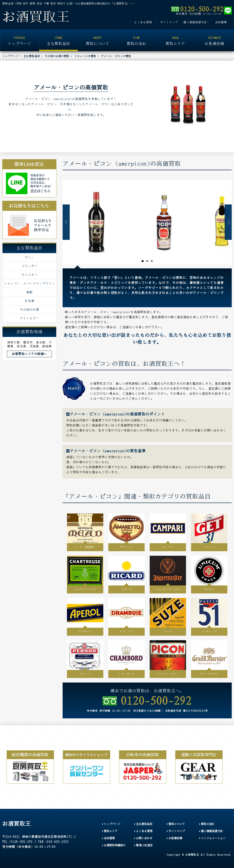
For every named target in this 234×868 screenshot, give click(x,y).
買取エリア (176, 38)
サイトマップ (169, 22)
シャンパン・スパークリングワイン (29, 283)
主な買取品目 (59, 38)
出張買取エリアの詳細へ (29, 354)
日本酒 (29, 301)
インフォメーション (212, 838)
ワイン (29, 257)
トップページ (20, 38)
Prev (66, 222)
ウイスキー (29, 275)
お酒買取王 (36, 17)
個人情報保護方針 (195, 22)
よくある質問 (143, 22)
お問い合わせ (143, 838)
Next (228, 222)
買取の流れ (137, 38)
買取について (97, 38)
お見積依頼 (214, 38)
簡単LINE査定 (144, 845)
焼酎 (29, 292)
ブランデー (29, 266)
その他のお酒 (29, 310)
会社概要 (221, 22)
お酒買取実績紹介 (114, 845)
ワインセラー (29, 318)
